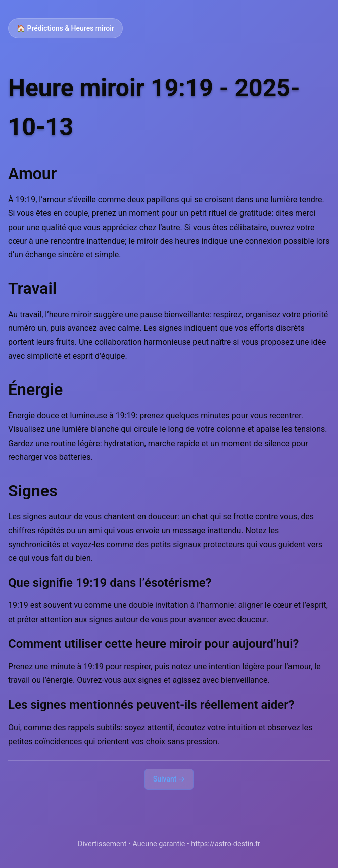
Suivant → (169, 779)
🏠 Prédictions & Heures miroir (65, 28)
